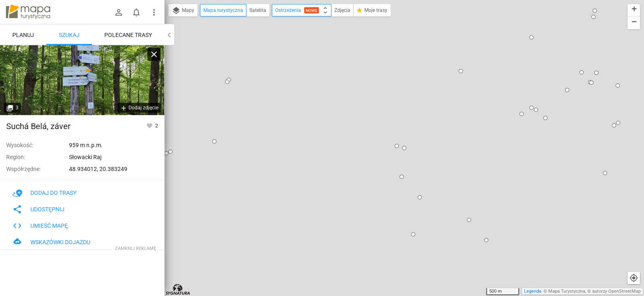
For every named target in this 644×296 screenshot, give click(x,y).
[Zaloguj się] (119, 12)
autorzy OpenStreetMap (616, 291)
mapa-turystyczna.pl (28, 12)
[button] (229, 80)
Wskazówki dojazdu (51, 242)
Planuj (23, 35)
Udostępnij (38, 209)
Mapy (183, 11)
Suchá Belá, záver (38, 126)
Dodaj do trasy (44, 193)
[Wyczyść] (154, 54)
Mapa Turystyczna (567, 291)
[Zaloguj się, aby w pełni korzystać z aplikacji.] (150, 125)
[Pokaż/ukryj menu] (154, 12)
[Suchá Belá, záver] (82, 80)
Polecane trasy (128, 35)
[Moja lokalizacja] (634, 278)
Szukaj (69, 35)
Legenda (533, 291)
